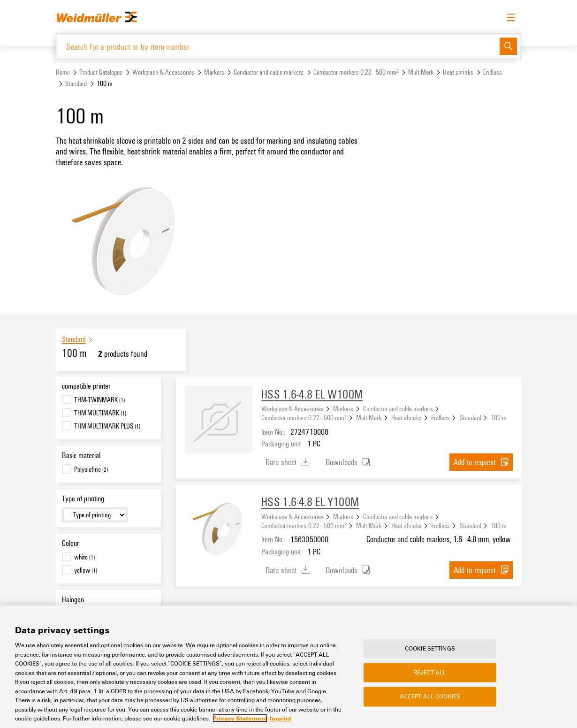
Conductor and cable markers (269, 72)
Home (63, 72)
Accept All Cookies (430, 697)
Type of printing (83, 498)
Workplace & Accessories (163, 72)
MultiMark (421, 72)
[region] (288, 667)
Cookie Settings (430, 648)
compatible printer (86, 386)
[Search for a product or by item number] (278, 46)
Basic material (81, 455)
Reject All (430, 673)
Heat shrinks (458, 72)
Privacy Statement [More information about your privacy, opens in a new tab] (240, 718)
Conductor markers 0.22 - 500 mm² (356, 72)
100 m (499, 417)
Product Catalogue (101, 72)
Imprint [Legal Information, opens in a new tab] (281, 718)
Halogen (73, 599)
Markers (214, 72)
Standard (76, 83)
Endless (493, 72)
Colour (71, 543)
